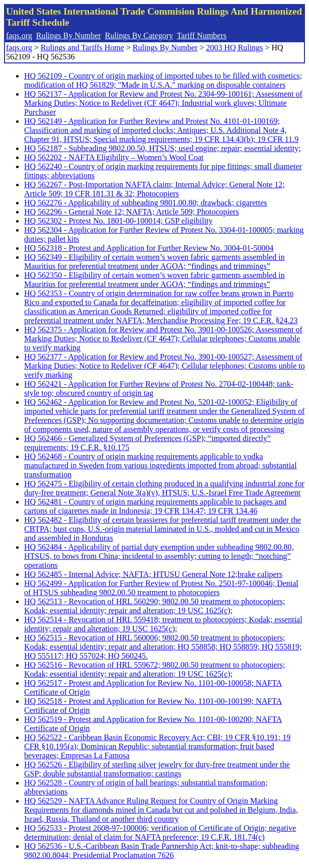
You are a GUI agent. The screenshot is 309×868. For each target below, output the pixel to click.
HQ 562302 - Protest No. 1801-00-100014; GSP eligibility (119, 221)
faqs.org (19, 35)
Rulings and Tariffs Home (83, 48)
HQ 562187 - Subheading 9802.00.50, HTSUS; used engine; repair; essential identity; (163, 148)
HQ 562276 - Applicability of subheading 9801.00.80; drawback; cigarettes (146, 203)
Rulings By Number (69, 35)
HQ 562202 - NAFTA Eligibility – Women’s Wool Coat (114, 157)
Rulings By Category (139, 35)
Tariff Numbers (202, 35)
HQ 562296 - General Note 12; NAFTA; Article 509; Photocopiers (132, 212)
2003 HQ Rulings (235, 48)
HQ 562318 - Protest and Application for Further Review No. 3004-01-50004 (149, 248)
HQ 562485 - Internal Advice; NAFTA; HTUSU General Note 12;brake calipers (153, 574)
